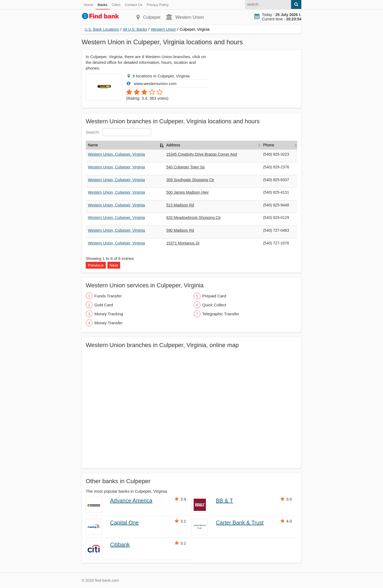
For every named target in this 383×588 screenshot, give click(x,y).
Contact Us (133, 5)
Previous (96, 265)
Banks (103, 5)
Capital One (125, 523)
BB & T (224, 501)
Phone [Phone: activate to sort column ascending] (269, 145)
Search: (118, 132)
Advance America (131, 501)
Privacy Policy (158, 5)
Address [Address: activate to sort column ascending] (173, 145)
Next (114, 265)
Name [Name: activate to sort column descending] (93, 145)
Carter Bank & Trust (240, 523)
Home (89, 5)
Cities (116, 5)
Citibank (120, 545)
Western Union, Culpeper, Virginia (116, 154)
